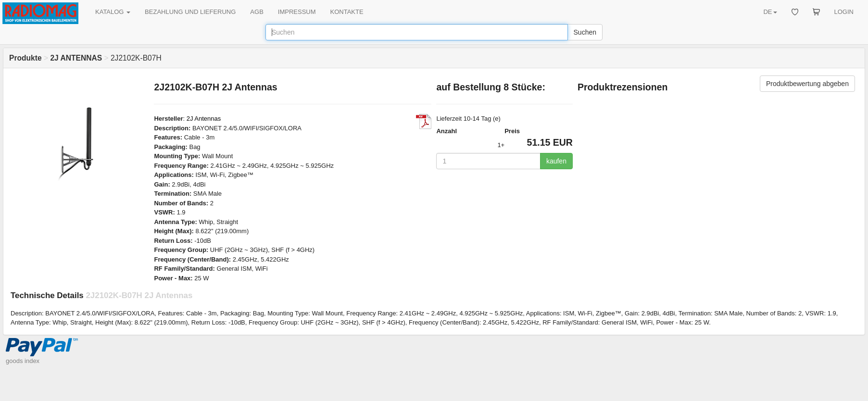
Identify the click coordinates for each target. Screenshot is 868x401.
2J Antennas (204, 119)
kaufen (556, 161)
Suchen (585, 32)
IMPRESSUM (297, 12)
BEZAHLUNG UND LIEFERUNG (190, 12)
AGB (257, 12)
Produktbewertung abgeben (807, 84)
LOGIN (844, 12)
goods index (23, 361)
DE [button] (770, 12)
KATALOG (113, 12)
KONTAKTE (347, 12)
